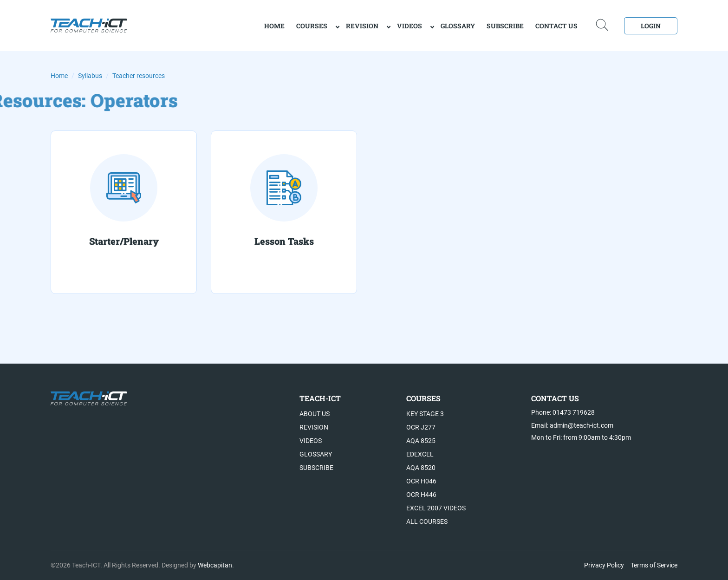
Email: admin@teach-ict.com (572, 425)
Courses (312, 26)
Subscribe (505, 26)
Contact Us (556, 26)
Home (59, 76)
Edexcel (420, 454)
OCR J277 (421, 427)
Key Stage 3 (425, 414)
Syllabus (90, 76)
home (274, 26)
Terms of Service (654, 565)
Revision (362, 26)
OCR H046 (421, 481)
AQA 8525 (421, 441)
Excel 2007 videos (436, 508)
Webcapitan (215, 565)
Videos (409, 26)
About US (315, 414)
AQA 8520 (421, 468)
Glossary (458, 26)
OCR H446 (421, 495)
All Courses (427, 521)
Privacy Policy (604, 565)
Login (651, 26)
